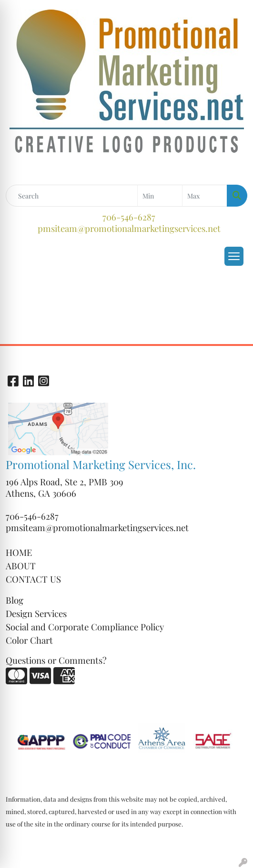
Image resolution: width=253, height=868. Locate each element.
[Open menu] (234, 256)
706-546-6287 (129, 217)
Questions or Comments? (56, 660)
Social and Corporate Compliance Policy (85, 627)
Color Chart (29, 640)
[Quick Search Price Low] (160, 196)
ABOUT (21, 566)
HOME (19, 552)
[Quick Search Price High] (205, 196)
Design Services (36, 613)
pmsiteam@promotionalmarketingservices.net (129, 228)
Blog (15, 600)
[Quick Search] (72, 196)
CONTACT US (33, 579)
